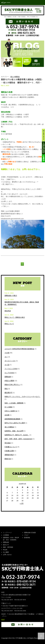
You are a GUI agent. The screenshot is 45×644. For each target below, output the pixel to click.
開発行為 (8, 459)
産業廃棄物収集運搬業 (12, 419)
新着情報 (27, 538)
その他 (7, 353)
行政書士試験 (9, 451)
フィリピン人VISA (11, 369)
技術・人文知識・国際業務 (14, 403)
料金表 (5, 550)
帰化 (6, 389)
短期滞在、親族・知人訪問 (14, 431)
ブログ (26, 535)
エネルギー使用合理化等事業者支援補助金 (19, 349)
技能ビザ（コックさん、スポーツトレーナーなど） (22, 397)
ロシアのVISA (9, 373)
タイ (6, 357)
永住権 (7, 415)
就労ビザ (6, 545)
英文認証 (8, 443)
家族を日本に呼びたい (12, 385)
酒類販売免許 (9, 455)
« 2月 (22, 503)
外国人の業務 (9, 381)
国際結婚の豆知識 (30, 533)
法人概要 (6, 552)
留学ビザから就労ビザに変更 (15, 423)
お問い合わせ (7, 555)
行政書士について (11, 447)
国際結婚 (8, 377)
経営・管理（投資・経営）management (18, 439)
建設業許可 (8, 393)
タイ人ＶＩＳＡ (10, 361)
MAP (3, 620)
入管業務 (6, 535)
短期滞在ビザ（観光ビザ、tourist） (17, 435)
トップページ (7, 533)
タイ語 (7, 365)
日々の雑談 (8, 407)
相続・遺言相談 (8, 547)
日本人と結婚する (11, 411)
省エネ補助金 (15, 77)
